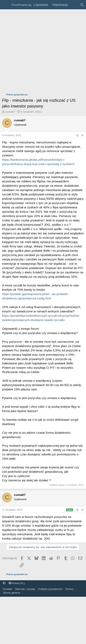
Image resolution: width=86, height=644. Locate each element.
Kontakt (7, 589)
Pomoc (70, 589)
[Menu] (6, 5)
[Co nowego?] (74, 5)
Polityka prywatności (50, 589)
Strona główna (11, 593)
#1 (83, 135)
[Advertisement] (39, 50)
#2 (83, 510)
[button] (4, 583)
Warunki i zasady (25, 589)
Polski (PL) (17, 583)
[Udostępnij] (77, 135)
